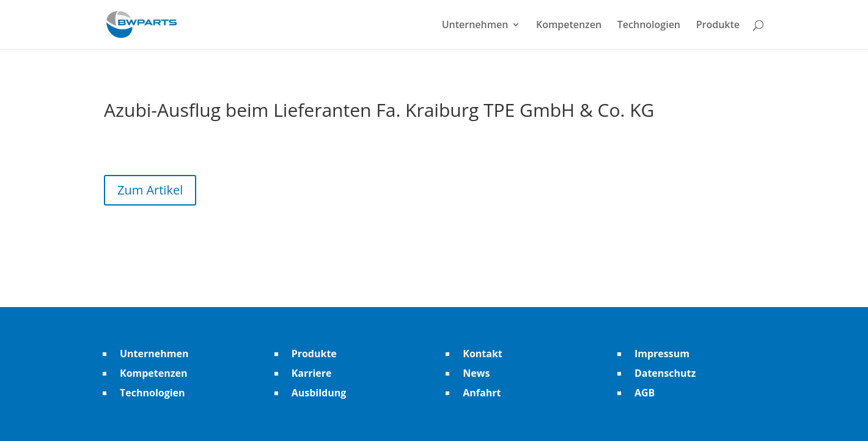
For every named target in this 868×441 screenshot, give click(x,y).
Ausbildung (319, 393)
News (476, 373)
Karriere (312, 373)
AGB (645, 393)
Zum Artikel (150, 190)
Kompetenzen (569, 26)
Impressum (662, 354)
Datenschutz (665, 373)
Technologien (649, 26)
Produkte (718, 26)
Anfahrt (482, 393)
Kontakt (483, 354)
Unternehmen (475, 26)
